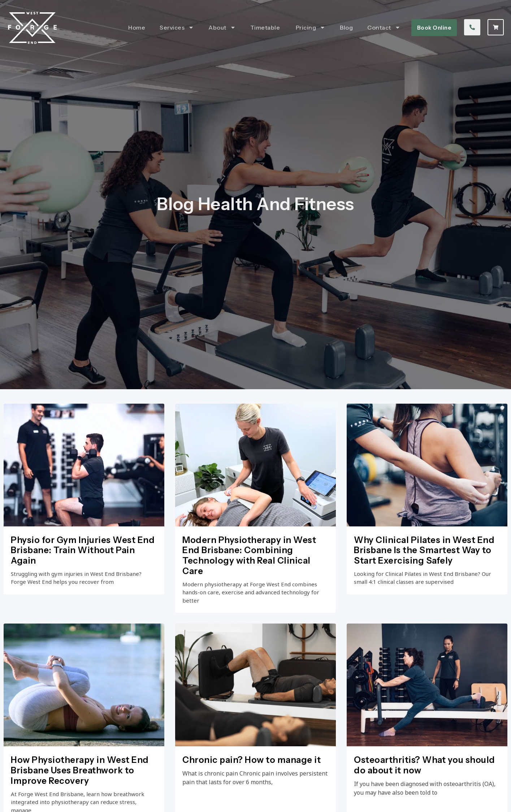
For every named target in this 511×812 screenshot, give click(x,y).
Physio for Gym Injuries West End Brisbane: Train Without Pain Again (83, 567)
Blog (346, 27)
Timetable (266, 27)
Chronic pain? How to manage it (252, 789)
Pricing (311, 27)
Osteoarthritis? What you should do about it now (425, 794)
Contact (384, 27)
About (222, 27)
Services (177, 27)
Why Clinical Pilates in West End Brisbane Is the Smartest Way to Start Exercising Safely (424, 567)
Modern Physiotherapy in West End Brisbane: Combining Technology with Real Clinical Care (249, 572)
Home (137, 27)
